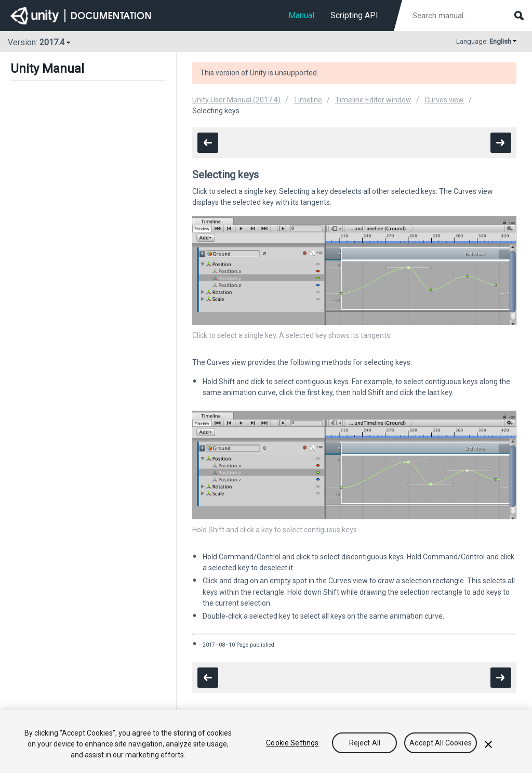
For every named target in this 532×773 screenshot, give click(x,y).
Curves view (444, 100)
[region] (266, 742)
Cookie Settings (292, 743)
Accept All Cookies (441, 743)
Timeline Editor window (373, 100)
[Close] (488, 744)
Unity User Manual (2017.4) (236, 100)
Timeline (308, 100)
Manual (301, 15)
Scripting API (354, 15)
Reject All (365, 743)
